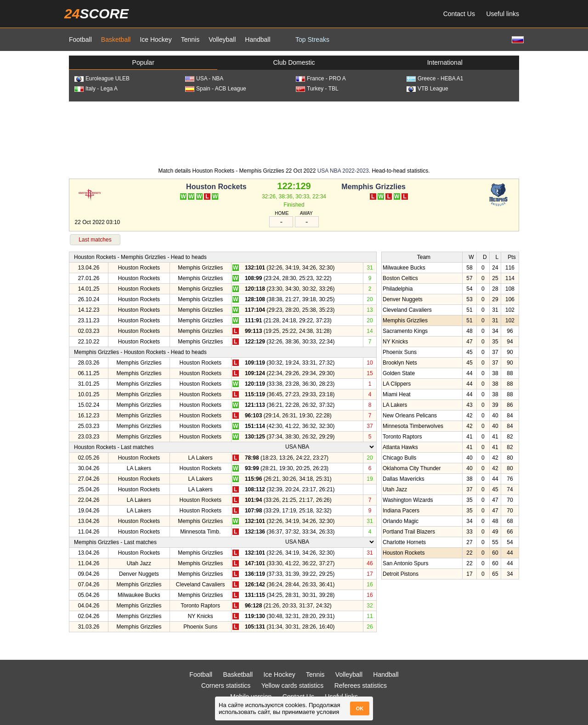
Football (80, 39)
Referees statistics (361, 686)
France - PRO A (321, 79)
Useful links (503, 14)
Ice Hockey (155, 39)
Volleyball (222, 39)
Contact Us (459, 14)
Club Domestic (294, 62)
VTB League (427, 89)
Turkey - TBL (317, 89)
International (445, 62)
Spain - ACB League (216, 89)
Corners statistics (226, 686)
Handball (257, 39)
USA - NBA (204, 79)
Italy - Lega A (96, 89)
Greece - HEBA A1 (435, 79)
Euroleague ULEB (102, 79)
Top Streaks (312, 39)
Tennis (190, 39)
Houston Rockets (216, 187)
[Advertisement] (294, 134)
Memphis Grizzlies (373, 187)
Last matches (95, 240)
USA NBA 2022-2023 (343, 171)
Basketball (116, 39)
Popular (143, 62)
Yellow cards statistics (293, 686)
